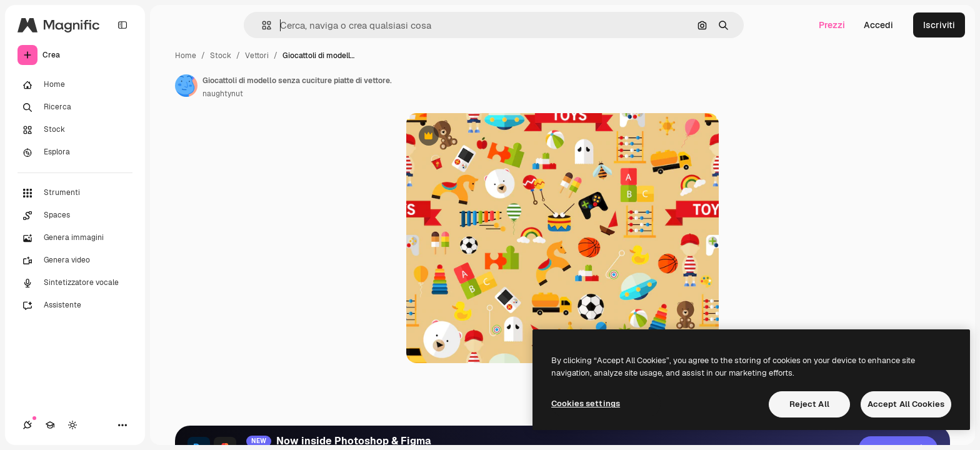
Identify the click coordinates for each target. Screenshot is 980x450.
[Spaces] (75, 216)
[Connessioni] (27, 425)
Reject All (809, 404)
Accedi (878, 25)
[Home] (75, 85)
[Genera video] (75, 261)
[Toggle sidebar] (122, 25)
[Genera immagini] (75, 238)
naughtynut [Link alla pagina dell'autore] (223, 94)
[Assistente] (75, 306)
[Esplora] (75, 152)
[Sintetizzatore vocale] (75, 283)
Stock (221, 56)
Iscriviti (939, 25)
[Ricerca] (75, 107)
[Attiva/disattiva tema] (72, 425)
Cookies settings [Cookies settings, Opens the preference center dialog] (586, 403)
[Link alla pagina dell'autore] (186, 86)
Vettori (257, 56)
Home (186, 56)
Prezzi (832, 25)
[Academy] (50, 425)
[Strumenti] (75, 193)
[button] (262, 25)
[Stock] (75, 130)
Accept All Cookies (906, 404)
